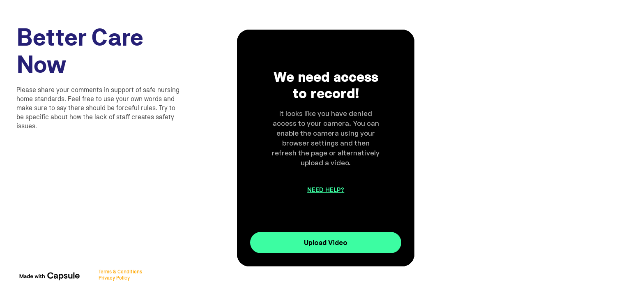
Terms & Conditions (120, 272)
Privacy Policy (114, 278)
